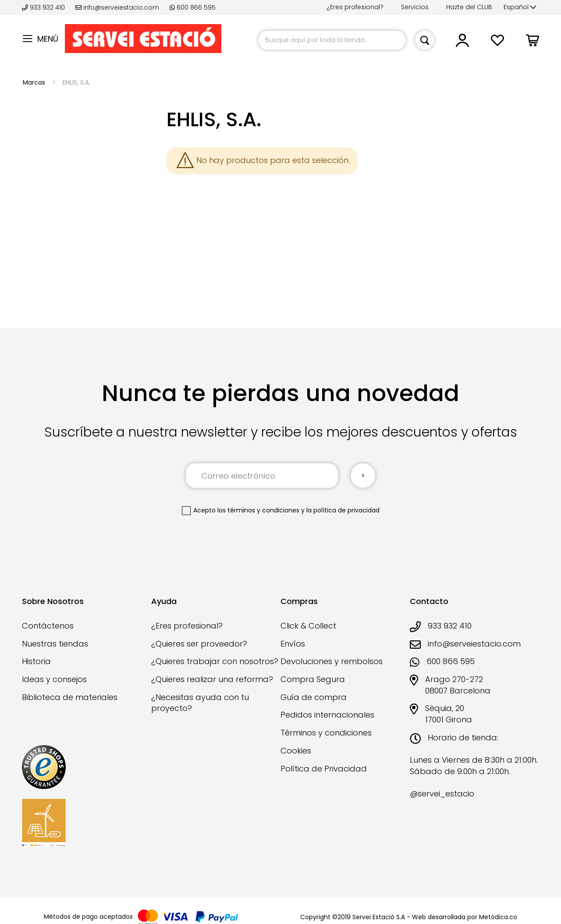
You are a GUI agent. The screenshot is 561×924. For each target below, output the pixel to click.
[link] (462, 44)
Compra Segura (313, 679)
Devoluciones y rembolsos (332, 661)
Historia (36, 661)
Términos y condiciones (326, 733)
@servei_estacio (442, 794)
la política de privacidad (343, 510)
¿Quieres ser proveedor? (199, 644)
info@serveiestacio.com (117, 7)
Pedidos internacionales (327, 715)
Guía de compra (314, 697)
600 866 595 (193, 7)
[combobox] (332, 40)
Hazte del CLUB (469, 7)
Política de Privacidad (324, 769)
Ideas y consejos (54, 679)
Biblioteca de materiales (70, 697)
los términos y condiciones (258, 510)
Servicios (415, 7)
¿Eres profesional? (355, 7)
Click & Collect (308, 626)
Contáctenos (48, 626)
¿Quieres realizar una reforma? (212, 679)
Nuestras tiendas (55, 644)
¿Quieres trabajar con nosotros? (215, 661)
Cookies (296, 751)
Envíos (293, 644)
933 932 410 (44, 7)
